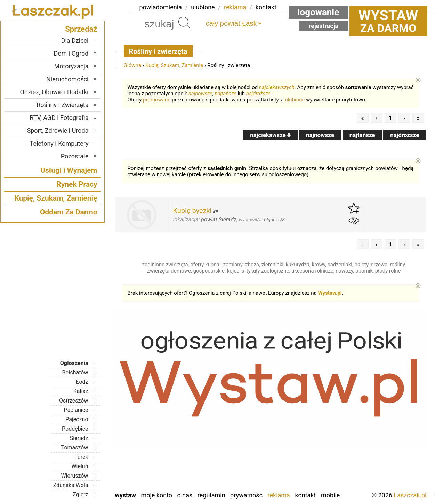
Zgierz (80, 494)
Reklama (279, 495)
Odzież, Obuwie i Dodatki (54, 92)
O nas (185, 495)
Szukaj (184, 23)
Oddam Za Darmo (69, 212)
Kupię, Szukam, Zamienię (174, 65)
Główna (133, 65)
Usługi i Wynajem (69, 170)
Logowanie (319, 12)
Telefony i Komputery (59, 143)
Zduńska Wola (71, 485)
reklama (235, 7)
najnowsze (200, 94)
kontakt (266, 7)
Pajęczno (77, 419)
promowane (157, 100)
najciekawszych (277, 87)
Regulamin (211, 495)
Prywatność (246, 495)
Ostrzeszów (74, 401)
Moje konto (156, 495)
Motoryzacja (71, 66)
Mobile (330, 495)
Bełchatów (75, 372)
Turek (81, 457)
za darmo (388, 21)
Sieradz (79, 438)
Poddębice (75, 429)
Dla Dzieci (75, 40)
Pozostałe (75, 156)
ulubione (203, 7)
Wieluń (80, 466)
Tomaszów (75, 448)
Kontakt (305, 495)
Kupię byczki (192, 211)
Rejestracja (324, 26)
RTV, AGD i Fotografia (59, 118)
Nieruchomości (67, 79)
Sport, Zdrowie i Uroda (58, 131)
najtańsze (225, 94)
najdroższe (258, 94)
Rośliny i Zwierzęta (62, 105)
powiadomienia (161, 7)
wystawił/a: (262, 220)
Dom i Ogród (71, 53)
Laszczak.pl (410, 495)
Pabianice (76, 410)
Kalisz (81, 391)
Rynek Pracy (77, 184)
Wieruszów (74, 476)
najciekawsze (270, 135)
